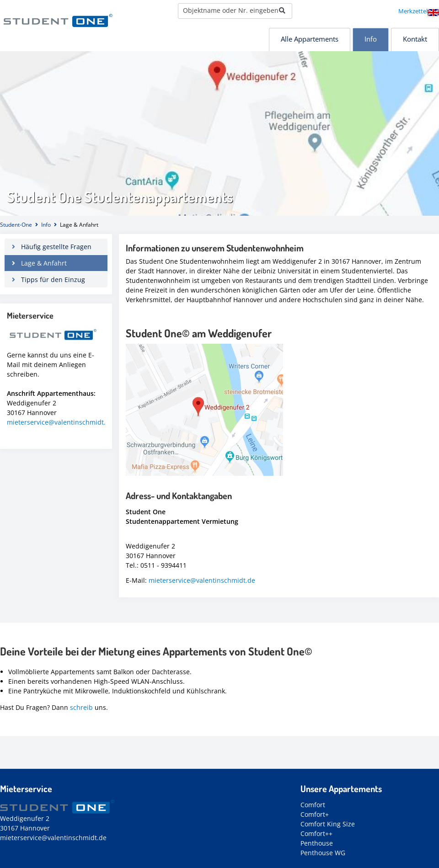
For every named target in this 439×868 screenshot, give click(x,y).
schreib (81, 707)
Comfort (313, 805)
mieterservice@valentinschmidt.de (202, 580)
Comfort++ (316, 833)
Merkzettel (413, 11)
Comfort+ (315, 814)
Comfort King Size (328, 824)
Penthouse (317, 843)
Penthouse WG (323, 853)
